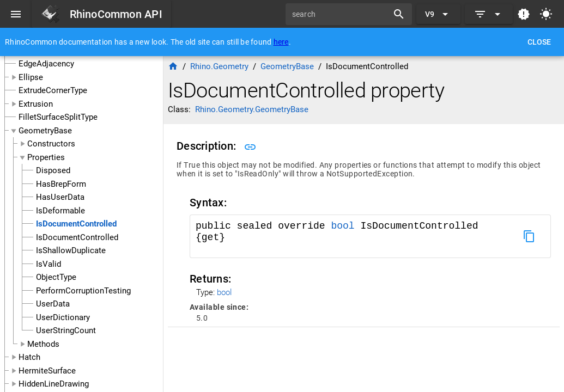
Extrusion (36, 104)
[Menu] (16, 14)
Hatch (29, 357)
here (281, 42)
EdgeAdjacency (46, 64)
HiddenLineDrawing (54, 384)
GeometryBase (45, 131)
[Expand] (489, 14)
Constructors (51, 144)
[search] (341, 14)
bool (342, 226)
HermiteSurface (47, 371)
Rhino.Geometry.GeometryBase (252, 109)
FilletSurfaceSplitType (58, 117)
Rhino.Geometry (219, 66)
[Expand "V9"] (438, 14)
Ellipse (31, 77)
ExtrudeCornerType (53, 90)
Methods (43, 344)
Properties (46, 157)
